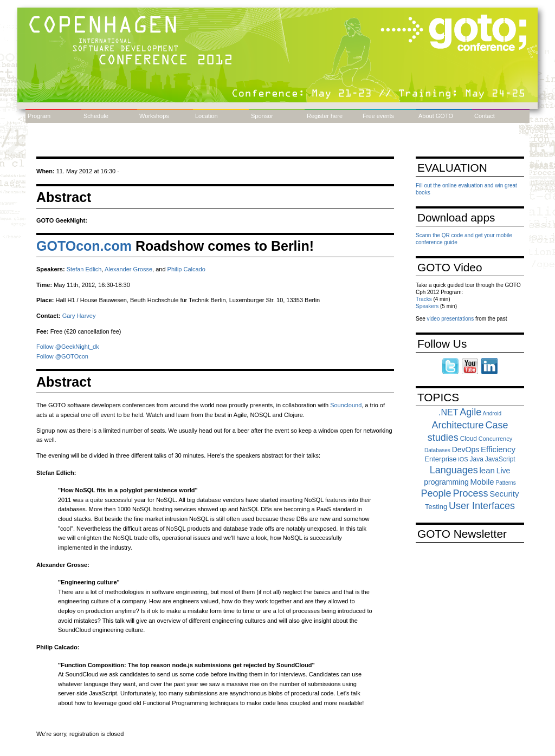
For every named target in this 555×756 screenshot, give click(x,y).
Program (39, 116)
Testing (436, 507)
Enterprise (440, 459)
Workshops (154, 116)
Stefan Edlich (84, 269)
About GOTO (436, 116)
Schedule (96, 116)
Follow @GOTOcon (62, 356)
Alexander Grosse (128, 269)
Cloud (469, 439)
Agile (470, 412)
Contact (485, 116)
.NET (448, 412)
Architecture (458, 425)
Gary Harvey (79, 316)
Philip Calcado (186, 269)
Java (476, 459)
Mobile (482, 482)
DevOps (466, 449)
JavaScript (500, 459)
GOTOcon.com (84, 246)
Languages (454, 470)
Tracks (424, 299)
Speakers (427, 306)
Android (492, 413)
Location (206, 116)
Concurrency (495, 439)
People (436, 493)
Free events (378, 116)
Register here (325, 116)
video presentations (451, 319)
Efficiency (498, 449)
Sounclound (346, 405)
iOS (463, 459)
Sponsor (262, 116)
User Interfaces (482, 506)
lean (487, 470)
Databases (437, 450)
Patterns (505, 483)
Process (470, 493)
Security (504, 494)
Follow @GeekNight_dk (68, 347)
